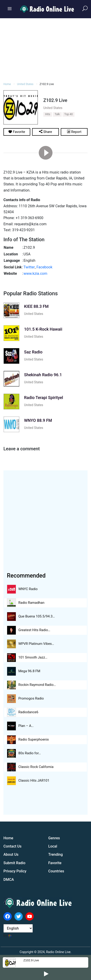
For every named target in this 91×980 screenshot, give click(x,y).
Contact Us (12, 846)
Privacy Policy (15, 871)
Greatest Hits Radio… (34, 630)
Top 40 (69, 114)
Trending (56, 854)
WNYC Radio (28, 589)
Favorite (55, 863)
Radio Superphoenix (34, 739)
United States (34, 314)
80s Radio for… (30, 753)
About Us (11, 854)
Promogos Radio (31, 698)
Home (8, 838)
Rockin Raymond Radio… (37, 685)
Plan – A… (26, 726)
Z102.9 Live (31, 960)
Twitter (29, 267)
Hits (48, 114)
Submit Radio (14, 863)
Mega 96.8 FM (29, 671)
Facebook (44, 267)
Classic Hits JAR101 (34, 780)
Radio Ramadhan (31, 603)
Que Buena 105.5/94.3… (37, 616)
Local (53, 846)
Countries (56, 871)
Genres (54, 838)
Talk (57, 114)
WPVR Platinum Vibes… (36, 644)
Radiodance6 (28, 712)
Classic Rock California (36, 767)
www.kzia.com (36, 274)
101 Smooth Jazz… (33, 657)
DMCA (9, 880)
